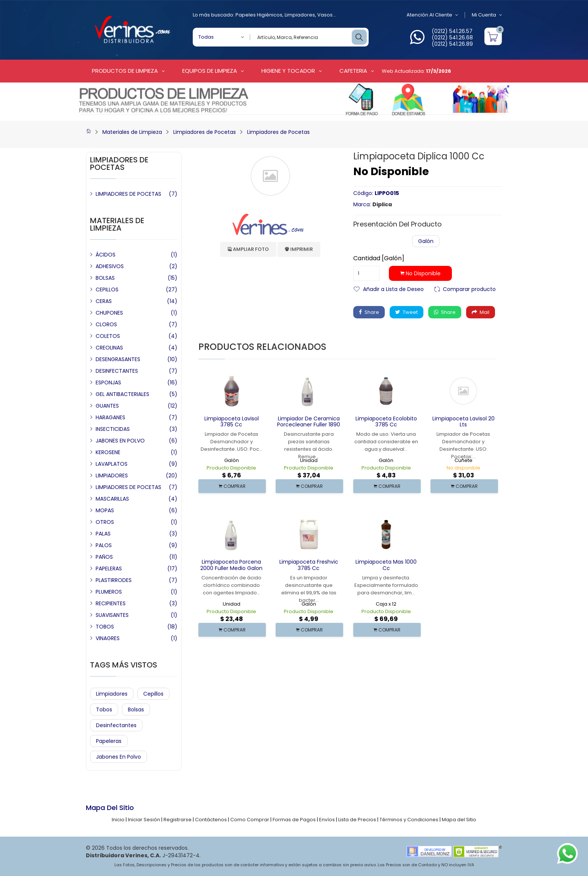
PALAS (103, 534)
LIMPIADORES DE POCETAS (128, 194)
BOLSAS (105, 278)
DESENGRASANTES (118, 359)
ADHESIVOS (110, 266)
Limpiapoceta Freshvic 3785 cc (309, 565)
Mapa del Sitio (459, 820)
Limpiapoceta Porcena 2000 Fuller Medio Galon (231, 565)
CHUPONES (109, 313)
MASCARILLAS (112, 499)
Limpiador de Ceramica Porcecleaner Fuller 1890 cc (309, 425)
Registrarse (178, 820)
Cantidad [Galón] (379, 258)
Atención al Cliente (432, 15)
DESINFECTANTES (117, 371)
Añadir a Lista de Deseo (393, 289)
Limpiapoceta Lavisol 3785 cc (232, 422)
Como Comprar (250, 820)
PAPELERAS (109, 568)
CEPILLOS (107, 289)
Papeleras (109, 741)
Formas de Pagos (294, 820)
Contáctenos (211, 820)
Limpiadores (300, 15)
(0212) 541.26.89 (452, 44)
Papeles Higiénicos (259, 15)
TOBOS (105, 627)
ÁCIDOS (106, 255)
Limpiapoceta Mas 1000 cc (386, 565)
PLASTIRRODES (114, 580)
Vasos (325, 15)
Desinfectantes (116, 725)
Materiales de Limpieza (132, 132)
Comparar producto (469, 289)
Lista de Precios (357, 820)
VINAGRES (108, 638)
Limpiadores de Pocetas (205, 132)
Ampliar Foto (248, 249)
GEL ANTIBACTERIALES (122, 394)
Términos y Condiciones (409, 820)
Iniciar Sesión (144, 820)
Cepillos (153, 694)
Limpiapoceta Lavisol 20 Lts (463, 422)
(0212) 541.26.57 (452, 31)
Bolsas (136, 709)
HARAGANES (110, 417)
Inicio (118, 820)
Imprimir (299, 249)
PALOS (104, 545)
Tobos (104, 709)
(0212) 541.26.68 (452, 37)
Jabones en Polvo (118, 757)
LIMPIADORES (112, 475)
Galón (426, 241)
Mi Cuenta (487, 15)
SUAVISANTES (112, 615)
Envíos (327, 820)
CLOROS (106, 324)
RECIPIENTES (111, 603)
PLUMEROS (109, 592)
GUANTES (107, 406)
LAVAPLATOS (112, 464)
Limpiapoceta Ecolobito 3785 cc (386, 422)
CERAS (104, 301)
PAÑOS (104, 557)
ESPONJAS (108, 382)
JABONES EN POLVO (120, 441)
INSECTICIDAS (113, 429)
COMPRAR (232, 486)
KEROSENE (108, 452)
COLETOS (108, 336)
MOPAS (105, 510)
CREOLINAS (109, 348)
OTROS (105, 522)
